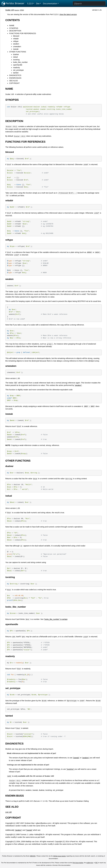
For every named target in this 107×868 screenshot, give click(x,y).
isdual (15, 57)
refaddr (16, 39)
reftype (16, 41)
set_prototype (18, 70)
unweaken (17, 47)
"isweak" (76, 758)
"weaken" (78, 385)
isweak (16, 49)
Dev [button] (38, 4)
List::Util (8, 812)
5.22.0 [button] (30, 4)
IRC (96, 863)
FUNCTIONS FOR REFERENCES (23, 33)
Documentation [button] (50, 4)
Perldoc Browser (13, 4)
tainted (16, 73)
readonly (16, 68)
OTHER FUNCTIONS (18, 52)
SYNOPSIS (14, 28)
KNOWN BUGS (15, 78)
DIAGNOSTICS (15, 75)
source (17, 10)
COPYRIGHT (14, 83)
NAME (12, 26)
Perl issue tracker (78, 863)
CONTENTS (13, 20)
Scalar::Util (10, 10)
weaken (16, 44)
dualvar (16, 54)
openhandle (18, 65)
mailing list (90, 863)
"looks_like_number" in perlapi (56, 619)
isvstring (16, 60)
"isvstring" (70, 769)
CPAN (22, 10)
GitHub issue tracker (59, 856)
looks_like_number (20, 62)
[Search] (89, 4)
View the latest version (68, 14)
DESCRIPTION (15, 31)
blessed (16, 36)
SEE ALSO (13, 81)
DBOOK (33, 856)
